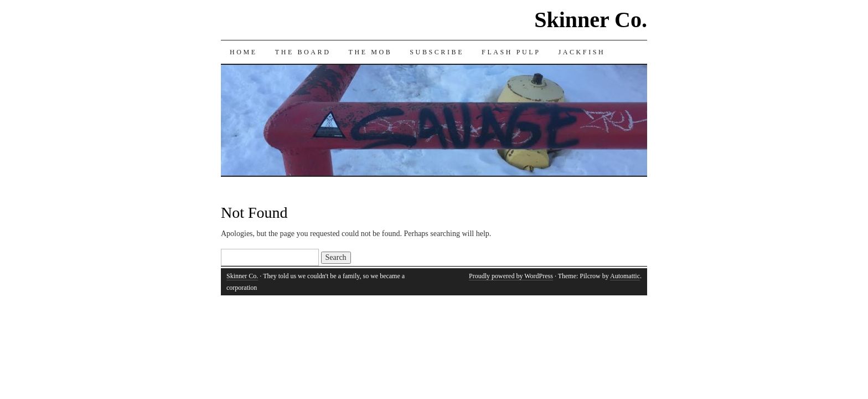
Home (244, 52)
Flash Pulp (511, 52)
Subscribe (437, 52)
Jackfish (582, 52)
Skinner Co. (591, 20)
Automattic (625, 276)
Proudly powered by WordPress (511, 276)
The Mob (370, 52)
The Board (303, 52)
